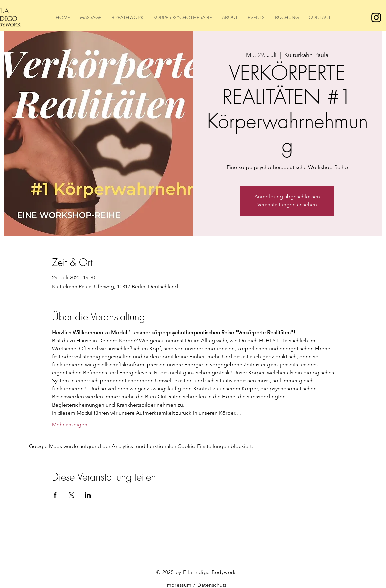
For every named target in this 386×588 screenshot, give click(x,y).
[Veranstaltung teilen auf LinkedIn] (88, 495)
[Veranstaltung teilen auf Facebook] (55, 495)
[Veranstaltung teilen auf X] (71, 495)
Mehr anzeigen (70, 424)
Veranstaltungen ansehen (287, 204)
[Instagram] (376, 18)
